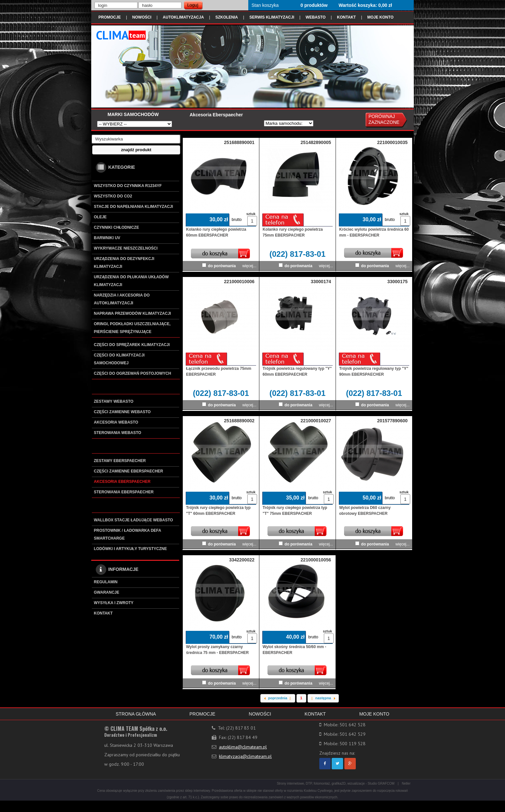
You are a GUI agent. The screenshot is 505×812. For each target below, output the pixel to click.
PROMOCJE (110, 17)
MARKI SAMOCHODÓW (133, 114)
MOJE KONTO (380, 17)
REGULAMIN (106, 582)
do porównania (222, 266)
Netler (406, 783)
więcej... (249, 266)
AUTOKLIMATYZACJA (183, 17)
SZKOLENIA (227, 17)
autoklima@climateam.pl (243, 747)
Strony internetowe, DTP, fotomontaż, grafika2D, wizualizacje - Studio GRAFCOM (336, 783)
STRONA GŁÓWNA (136, 714)
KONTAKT (346, 17)
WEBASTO (316, 17)
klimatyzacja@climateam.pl (245, 756)
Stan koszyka (265, 5)
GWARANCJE (107, 592)
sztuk (251, 214)
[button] (136, 150)
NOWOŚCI (142, 17)
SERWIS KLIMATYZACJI (272, 17)
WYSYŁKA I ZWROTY (114, 603)
